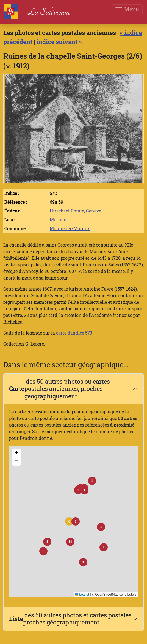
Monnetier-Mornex (70, 228)
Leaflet (82, 595)
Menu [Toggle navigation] (127, 10)
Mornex (58, 219)
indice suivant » (59, 42)
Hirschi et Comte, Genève (75, 211)
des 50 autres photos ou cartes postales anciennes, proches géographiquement (59, 389)
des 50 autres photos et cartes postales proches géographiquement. (70, 619)
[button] (69, 521)
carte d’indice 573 (74, 333)
